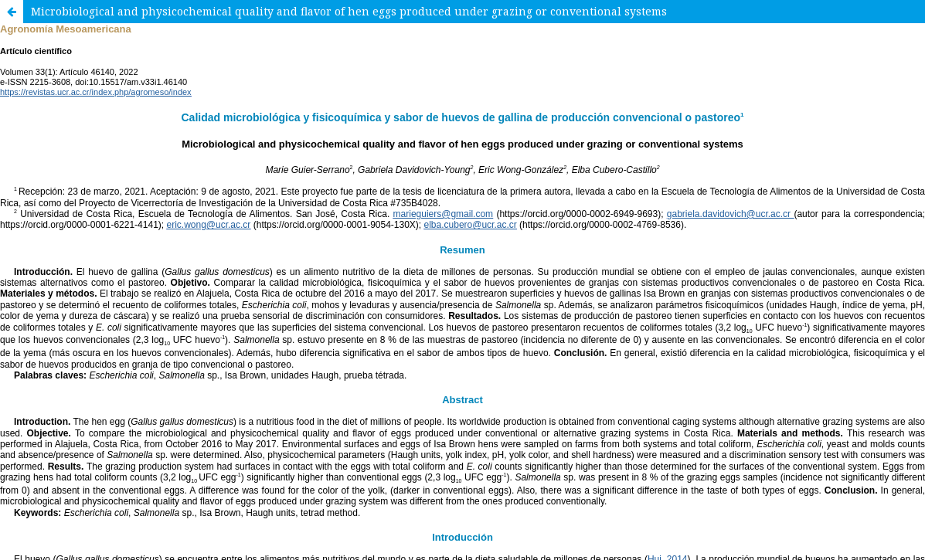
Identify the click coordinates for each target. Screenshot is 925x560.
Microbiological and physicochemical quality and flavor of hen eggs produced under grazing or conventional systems (349, 11)
